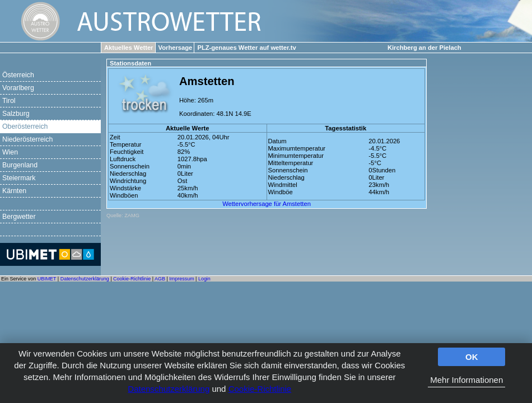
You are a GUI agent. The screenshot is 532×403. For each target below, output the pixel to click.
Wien (10, 152)
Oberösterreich (25, 126)
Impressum (181, 279)
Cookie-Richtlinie (260, 389)
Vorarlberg (18, 88)
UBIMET (47, 279)
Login (204, 279)
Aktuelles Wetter (129, 48)
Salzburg (16, 114)
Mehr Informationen (466, 380)
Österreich (18, 75)
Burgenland (20, 165)
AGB (160, 279)
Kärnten (14, 191)
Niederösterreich (27, 139)
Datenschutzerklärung (169, 389)
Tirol (9, 101)
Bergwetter (19, 217)
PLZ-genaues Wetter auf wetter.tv (246, 48)
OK (472, 357)
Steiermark (19, 178)
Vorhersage (176, 48)
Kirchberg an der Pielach (424, 48)
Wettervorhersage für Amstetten (267, 204)
